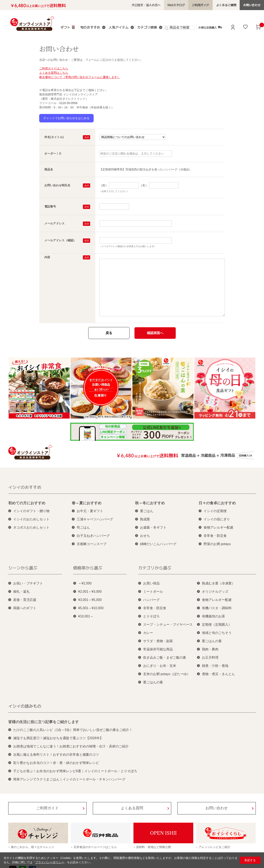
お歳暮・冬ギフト (153, 527)
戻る (109, 333)
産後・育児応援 (25, 600)
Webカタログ (176, 5)
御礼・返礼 (21, 592)
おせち (145, 536)
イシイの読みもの (25, 706)
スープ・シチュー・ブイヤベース (168, 625)
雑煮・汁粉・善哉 (215, 666)
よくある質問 (132, 808)
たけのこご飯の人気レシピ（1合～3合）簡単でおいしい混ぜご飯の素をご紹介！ (73, 730)
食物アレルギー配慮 (218, 527)
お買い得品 (151, 583)
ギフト (68, 27)
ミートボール (153, 592)
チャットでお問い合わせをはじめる (66, 118)
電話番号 (50, 206)
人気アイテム (119, 28)
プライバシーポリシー (50, 862)
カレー (148, 633)
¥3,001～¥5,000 (90, 600)
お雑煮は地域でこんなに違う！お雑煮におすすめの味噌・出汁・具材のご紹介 (71, 746)
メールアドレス (54, 223)
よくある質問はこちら (54, 73)
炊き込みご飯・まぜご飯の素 (165, 657)
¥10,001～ (86, 616)
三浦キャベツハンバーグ (95, 519)
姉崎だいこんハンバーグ (158, 544)
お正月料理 (210, 657)
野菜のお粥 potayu (217, 544)
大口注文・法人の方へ (146, 5)
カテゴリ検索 (147, 28)
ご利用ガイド (200, 5)
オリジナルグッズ (215, 592)
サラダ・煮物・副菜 (158, 641)
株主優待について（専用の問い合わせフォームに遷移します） (80, 77)
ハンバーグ (151, 600)
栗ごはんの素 (153, 682)
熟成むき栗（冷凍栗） (218, 583)
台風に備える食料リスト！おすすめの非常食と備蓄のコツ (56, 755)
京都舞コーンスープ (92, 544)
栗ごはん (147, 511)
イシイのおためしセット (31, 519)
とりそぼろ (151, 616)
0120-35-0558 (68, 103)
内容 (47, 257)
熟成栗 (145, 519)
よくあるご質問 (226, 5)
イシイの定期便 (215, 511)
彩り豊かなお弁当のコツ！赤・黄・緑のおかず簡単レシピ (56, 763)
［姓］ (104, 185)
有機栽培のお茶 (213, 616)
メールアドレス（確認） (60, 240)
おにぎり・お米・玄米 (160, 666)
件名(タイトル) (54, 137)
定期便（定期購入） (217, 625)
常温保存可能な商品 (158, 649)
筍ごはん (83, 527)
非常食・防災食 (215, 536)
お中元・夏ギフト (90, 511)
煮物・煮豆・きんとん (218, 674)
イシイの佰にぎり (217, 519)
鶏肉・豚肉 (210, 649)
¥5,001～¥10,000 (91, 608)
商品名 (49, 169)
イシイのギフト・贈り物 (31, 511)
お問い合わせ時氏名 (57, 185)
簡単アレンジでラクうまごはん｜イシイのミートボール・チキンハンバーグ (69, 779)
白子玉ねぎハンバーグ (93, 536)
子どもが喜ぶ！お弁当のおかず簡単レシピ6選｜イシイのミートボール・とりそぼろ (75, 771)
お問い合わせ (252, 5)
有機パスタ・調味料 (217, 608)
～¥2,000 (85, 583)
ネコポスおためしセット (31, 527)
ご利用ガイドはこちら (54, 68)
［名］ (144, 185)
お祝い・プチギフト (28, 583)
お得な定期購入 (210, 27)
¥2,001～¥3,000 (90, 592)
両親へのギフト (25, 608)
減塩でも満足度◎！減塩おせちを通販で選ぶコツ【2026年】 (58, 738)
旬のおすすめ (90, 28)
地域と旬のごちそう (217, 633)
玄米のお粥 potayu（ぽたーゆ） (167, 674)
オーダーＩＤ (53, 154)
